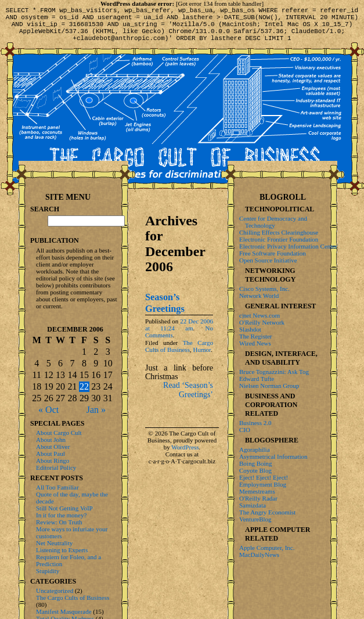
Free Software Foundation (273, 253)
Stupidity (48, 571)
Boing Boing (256, 463)
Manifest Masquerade (64, 611)
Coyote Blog (255, 470)
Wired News (255, 343)
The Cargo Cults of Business (179, 355)
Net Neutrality (54, 543)
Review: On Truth (59, 522)
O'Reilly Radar (258, 498)
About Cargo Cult (59, 433)
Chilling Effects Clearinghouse (279, 232)
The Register (256, 336)
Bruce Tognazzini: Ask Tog (274, 372)
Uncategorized (55, 591)
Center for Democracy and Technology (273, 222)
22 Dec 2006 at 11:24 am (179, 333)
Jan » (96, 410)
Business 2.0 (255, 423)
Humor (202, 358)
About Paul (51, 454)
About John (51, 440)
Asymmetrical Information (273, 456)
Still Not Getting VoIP (64, 508)
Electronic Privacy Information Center (288, 246)
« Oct (48, 410)
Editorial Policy (56, 467)
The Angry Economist (267, 512)
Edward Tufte (257, 379)
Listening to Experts (62, 550)
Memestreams (257, 491)
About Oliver (53, 447)
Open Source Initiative (268, 260)
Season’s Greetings (165, 312)
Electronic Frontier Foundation (279, 239)
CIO (245, 430)
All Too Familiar (57, 487)
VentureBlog (255, 519)
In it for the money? (61, 515)
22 (84, 386)
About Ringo (53, 460)
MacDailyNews (259, 555)
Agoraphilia (255, 449)
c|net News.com (260, 315)
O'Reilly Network (262, 322)
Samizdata (253, 505)
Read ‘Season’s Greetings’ (188, 398)
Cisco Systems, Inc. (264, 289)
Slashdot (250, 329)
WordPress (185, 456)
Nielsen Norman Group (269, 386)
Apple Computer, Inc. (267, 548)
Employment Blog (263, 484)
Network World (259, 296)
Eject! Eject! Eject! (264, 477)
